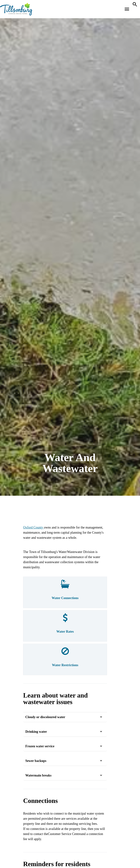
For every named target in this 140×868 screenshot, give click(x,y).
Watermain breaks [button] (38, 775)
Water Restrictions (65, 665)
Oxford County (34, 527)
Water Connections (65, 598)
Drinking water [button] (36, 732)
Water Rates (65, 632)
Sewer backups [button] (36, 761)
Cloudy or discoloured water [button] (45, 717)
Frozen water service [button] (40, 746)
